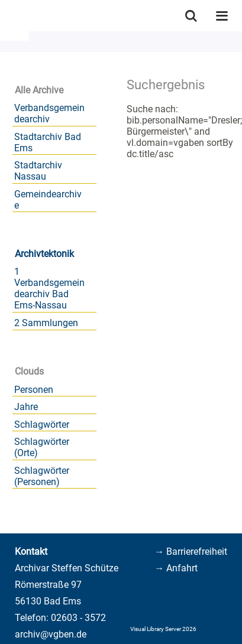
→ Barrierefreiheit (191, 552)
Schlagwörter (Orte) (42, 447)
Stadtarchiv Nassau (38, 171)
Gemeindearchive (48, 200)
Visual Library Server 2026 (163, 629)
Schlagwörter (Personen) (42, 476)
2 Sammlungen (46, 323)
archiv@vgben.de (51, 634)
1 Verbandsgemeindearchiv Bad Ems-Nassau (49, 288)
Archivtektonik (44, 254)
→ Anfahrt (176, 568)
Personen (34, 390)
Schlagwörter (42, 425)
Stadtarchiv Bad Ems (48, 142)
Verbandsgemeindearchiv (49, 113)
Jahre (26, 407)
